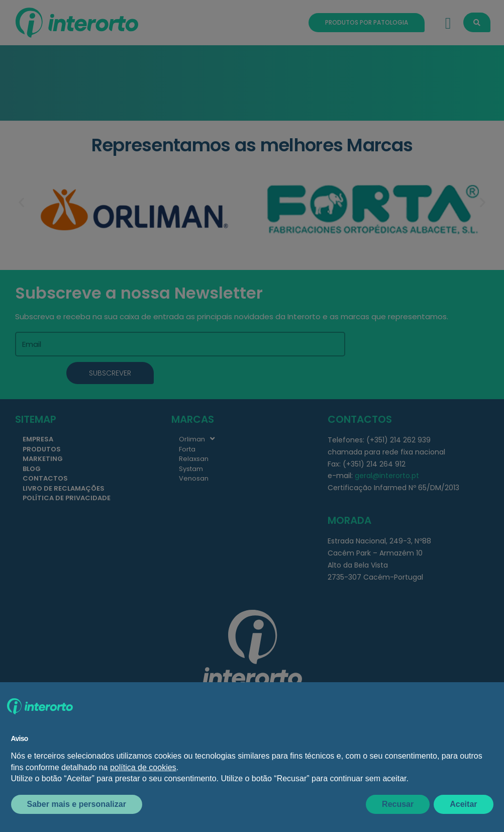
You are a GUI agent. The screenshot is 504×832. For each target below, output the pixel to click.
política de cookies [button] (143, 767)
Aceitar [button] (463, 804)
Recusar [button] (398, 804)
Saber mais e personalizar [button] (77, 804)
